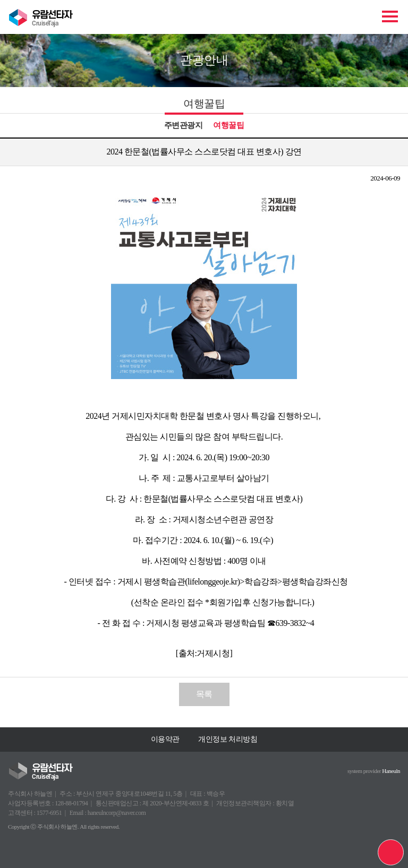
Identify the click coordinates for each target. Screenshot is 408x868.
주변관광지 (184, 125)
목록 (204, 694)
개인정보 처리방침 (228, 739)
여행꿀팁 (228, 125)
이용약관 (165, 739)
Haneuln (391, 771)
